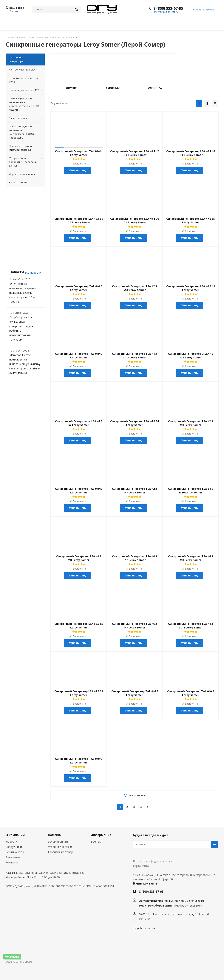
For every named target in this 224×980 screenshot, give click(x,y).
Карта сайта (141, 866)
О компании (15, 835)
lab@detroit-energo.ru (187, 906)
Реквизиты (13, 857)
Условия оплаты (59, 842)
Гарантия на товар (61, 852)
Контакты (12, 863)
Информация (101, 835)
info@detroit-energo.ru (166, 12)
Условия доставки (60, 847)
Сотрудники (14, 847)
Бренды (96, 842)
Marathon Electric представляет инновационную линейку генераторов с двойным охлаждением (25, 364)
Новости (11, 842)
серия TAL (155, 87)
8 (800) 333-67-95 (168, 8)
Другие (71, 87)
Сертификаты (15, 852)
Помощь (55, 835)
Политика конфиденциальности (153, 861)
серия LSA (113, 87)
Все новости (33, 272)
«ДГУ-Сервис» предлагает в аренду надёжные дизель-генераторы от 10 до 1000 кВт (23, 293)
